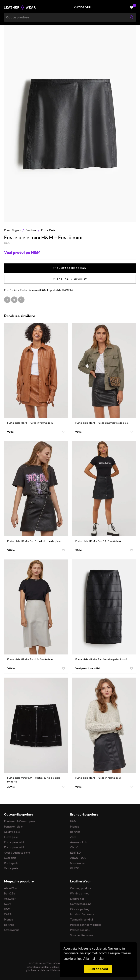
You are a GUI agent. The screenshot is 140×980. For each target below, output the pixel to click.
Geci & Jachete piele (17, 853)
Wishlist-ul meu (80, 893)
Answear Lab (79, 842)
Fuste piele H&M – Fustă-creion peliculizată (101, 659)
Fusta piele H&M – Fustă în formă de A (30, 423)
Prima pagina (12, 230)
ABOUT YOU (78, 858)
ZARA (8, 914)
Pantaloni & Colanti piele (19, 821)
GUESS (75, 868)
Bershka (75, 832)
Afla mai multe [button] (94, 959)
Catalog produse (81, 888)
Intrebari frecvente (82, 914)
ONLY (74, 847)
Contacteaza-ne (81, 904)
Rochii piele (11, 863)
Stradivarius (78, 863)
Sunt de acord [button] (98, 969)
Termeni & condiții (81, 920)
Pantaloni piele (13, 827)
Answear (10, 899)
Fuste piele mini (14, 842)
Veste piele (11, 868)
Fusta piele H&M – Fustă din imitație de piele (102, 423)
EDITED (75, 853)
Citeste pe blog (80, 909)
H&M (7, 243)
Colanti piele (12, 832)
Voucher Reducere (82, 935)
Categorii (83, 7)
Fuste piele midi (14, 847)
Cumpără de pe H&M (70, 268)
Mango (75, 827)
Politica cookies (80, 930)
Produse (31, 230)
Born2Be (10, 893)
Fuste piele (48, 230)
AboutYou (10, 888)
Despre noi (77, 899)
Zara (73, 837)
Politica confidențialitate (86, 925)
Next (7, 904)
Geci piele (10, 858)
